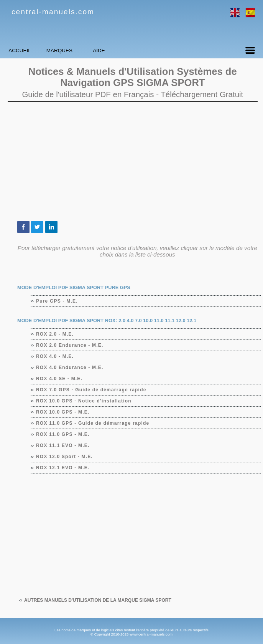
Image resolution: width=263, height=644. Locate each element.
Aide (144, 50)
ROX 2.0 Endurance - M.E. (70, 345)
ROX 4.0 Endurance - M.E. (70, 368)
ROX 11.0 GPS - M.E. (63, 434)
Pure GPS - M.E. (57, 301)
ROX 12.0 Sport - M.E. (65, 457)
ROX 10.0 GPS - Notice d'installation (84, 401)
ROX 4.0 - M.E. (55, 356)
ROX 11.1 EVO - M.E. (63, 445)
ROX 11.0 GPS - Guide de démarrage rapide (93, 423)
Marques (86, 50)
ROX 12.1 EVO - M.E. (63, 468)
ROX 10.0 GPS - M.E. (63, 412)
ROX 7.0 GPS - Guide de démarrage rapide (91, 390)
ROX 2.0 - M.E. (55, 334)
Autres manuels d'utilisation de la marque (98, 600)
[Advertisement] (133, 161)
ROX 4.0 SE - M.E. (59, 379)
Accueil (29, 50)
